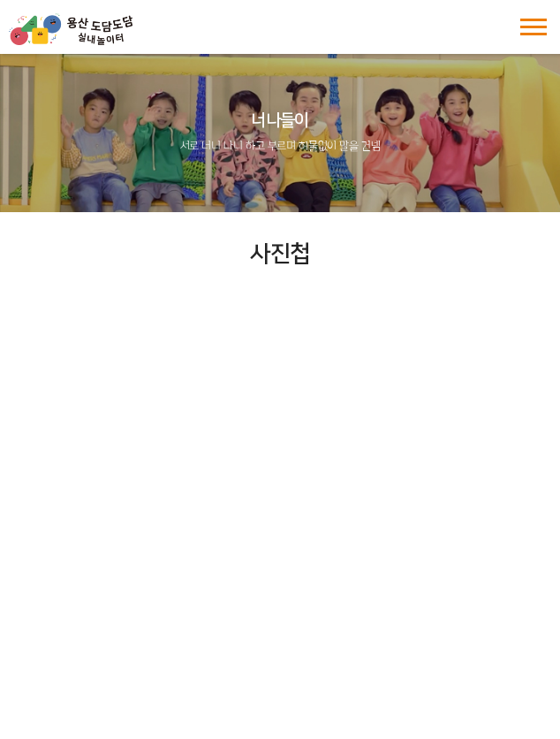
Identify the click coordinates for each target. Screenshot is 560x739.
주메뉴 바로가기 (0, 0)
